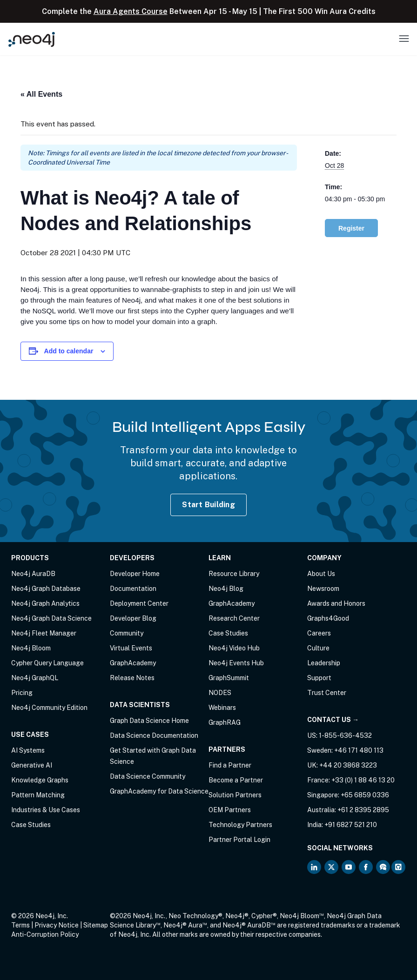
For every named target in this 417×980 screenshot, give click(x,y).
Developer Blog (133, 618)
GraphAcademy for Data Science (159, 791)
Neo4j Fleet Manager (44, 633)
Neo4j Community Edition (49, 708)
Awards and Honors (336, 603)
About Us (321, 574)
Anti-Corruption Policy (45, 934)
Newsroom (323, 589)
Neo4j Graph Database (46, 589)
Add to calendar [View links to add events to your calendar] (69, 351)
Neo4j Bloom (31, 648)
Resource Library (234, 574)
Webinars (222, 708)
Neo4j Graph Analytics (45, 603)
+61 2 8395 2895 (363, 810)
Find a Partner (230, 765)
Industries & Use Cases (46, 810)
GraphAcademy (133, 663)
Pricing (22, 693)
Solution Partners (235, 795)
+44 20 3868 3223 (348, 765)
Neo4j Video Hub (234, 648)
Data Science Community (148, 776)
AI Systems (28, 750)
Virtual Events (131, 648)
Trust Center (327, 693)
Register (351, 228)
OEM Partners (230, 810)
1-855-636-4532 (345, 735)
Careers (319, 633)
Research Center (234, 618)
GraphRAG (225, 722)
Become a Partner (236, 780)
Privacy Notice (57, 925)
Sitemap (96, 925)
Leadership (324, 663)
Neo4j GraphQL (35, 678)
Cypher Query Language (47, 663)
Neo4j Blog (226, 589)
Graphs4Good (328, 618)
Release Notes (132, 678)
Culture (318, 648)
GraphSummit (229, 678)
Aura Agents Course (131, 11)
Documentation (133, 589)
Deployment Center (139, 603)
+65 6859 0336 (365, 795)
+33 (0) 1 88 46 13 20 (363, 780)
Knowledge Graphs (40, 780)
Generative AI (32, 765)
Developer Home (135, 574)
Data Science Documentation (154, 735)
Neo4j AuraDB (33, 574)
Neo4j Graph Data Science (51, 618)
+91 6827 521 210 (351, 825)
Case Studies (31, 825)
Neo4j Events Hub (236, 663)
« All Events (41, 94)
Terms (20, 925)
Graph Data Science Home (149, 721)
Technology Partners (240, 825)
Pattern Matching (38, 795)
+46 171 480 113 (359, 750)
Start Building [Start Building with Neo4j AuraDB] (208, 505)
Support (319, 678)
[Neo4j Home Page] (32, 39)
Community (127, 633)
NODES (220, 693)
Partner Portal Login (239, 840)
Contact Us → (333, 720)
